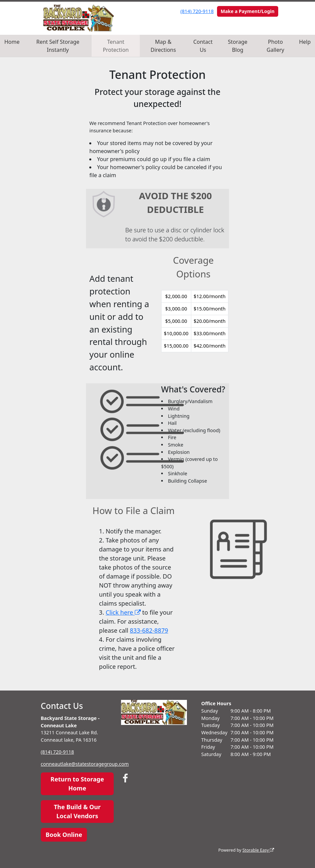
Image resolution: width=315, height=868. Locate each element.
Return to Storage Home (77, 784)
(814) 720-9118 (197, 11)
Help (305, 42)
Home (12, 42)
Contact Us (203, 46)
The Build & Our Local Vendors (77, 811)
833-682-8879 (149, 630)
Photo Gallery (275, 46)
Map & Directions (163, 46)
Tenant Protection (116, 46)
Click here (123, 612)
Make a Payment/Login (248, 11)
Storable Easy (258, 850)
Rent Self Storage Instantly (58, 46)
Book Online (64, 835)
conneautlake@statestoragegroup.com (85, 764)
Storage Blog (238, 46)
